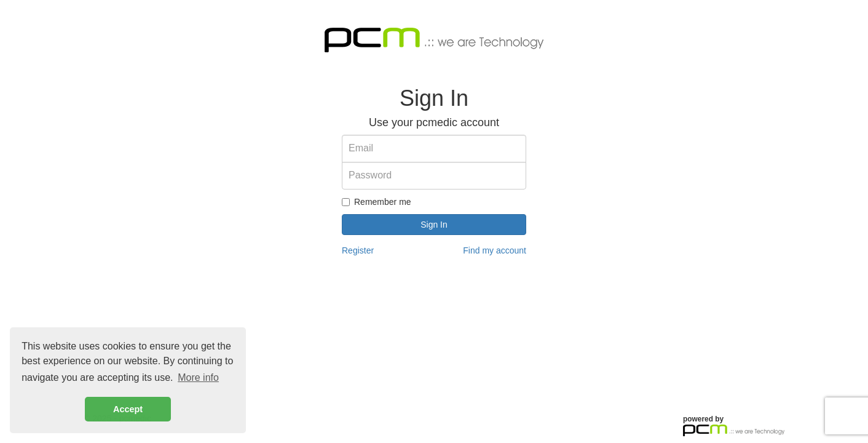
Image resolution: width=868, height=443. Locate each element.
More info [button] (198, 377)
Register (358, 250)
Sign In (434, 225)
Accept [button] (128, 409)
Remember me (377, 202)
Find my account (495, 250)
